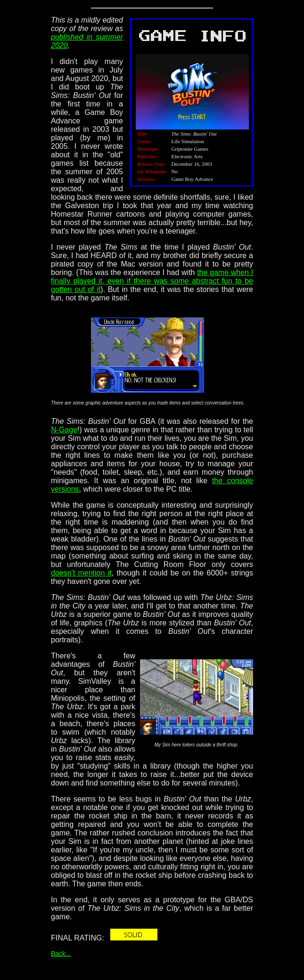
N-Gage (64, 430)
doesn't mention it (81, 573)
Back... (61, 954)
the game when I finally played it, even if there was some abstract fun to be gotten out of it (152, 281)
